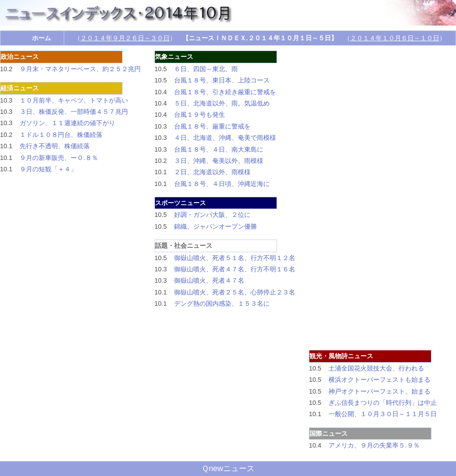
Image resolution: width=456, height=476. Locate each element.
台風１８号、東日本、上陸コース (222, 80)
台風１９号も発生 (200, 115)
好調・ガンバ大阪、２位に (212, 215)
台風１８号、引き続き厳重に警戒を (225, 92)
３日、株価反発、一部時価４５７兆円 (74, 112)
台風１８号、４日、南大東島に (219, 149)
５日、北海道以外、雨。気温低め (222, 103)
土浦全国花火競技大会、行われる (376, 368)
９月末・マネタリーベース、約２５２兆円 (80, 69)
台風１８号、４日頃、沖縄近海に (222, 184)
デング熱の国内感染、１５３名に (222, 304)
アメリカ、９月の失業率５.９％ (374, 445)
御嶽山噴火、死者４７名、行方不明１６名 (235, 269)
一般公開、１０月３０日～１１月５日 (383, 414)
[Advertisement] (422, 198)
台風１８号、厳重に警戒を (212, 126)
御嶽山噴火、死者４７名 (209, 280)
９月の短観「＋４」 (48, 169)
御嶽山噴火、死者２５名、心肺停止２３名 (235, 292)
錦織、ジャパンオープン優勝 (215, 226)
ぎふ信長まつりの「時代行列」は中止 (383, 403)
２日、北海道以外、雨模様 (212, 172)
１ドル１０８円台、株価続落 (61, 135)
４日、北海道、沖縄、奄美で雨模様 (225, 138)
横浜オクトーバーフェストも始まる (380, 380)
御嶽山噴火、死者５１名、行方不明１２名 (235, 258)
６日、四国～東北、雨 (206, 69)
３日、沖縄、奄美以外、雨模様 (219, 161)
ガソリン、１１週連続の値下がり (67, 123)
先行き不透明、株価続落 (55, 146)
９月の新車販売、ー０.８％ (59, 158)
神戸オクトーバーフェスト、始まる (380, 391)
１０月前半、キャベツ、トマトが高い (74, 100)
